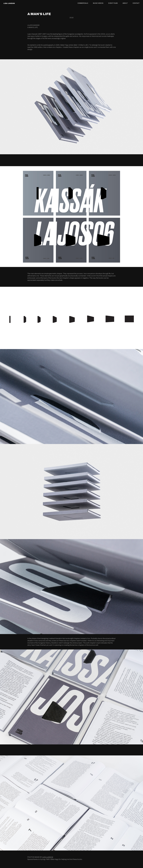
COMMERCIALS (83, 3)
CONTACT (136, 3)
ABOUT (125, 3)
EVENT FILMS (113, 3)
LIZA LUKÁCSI (9, 3)
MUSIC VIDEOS (98, 3)
